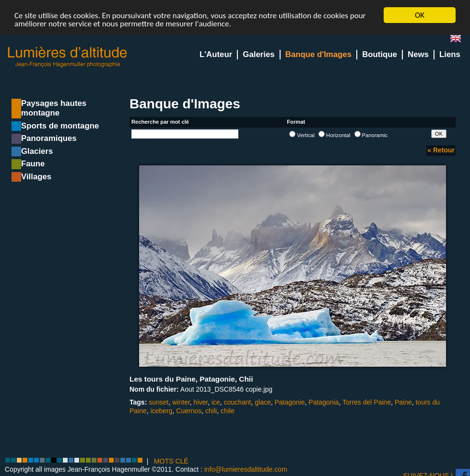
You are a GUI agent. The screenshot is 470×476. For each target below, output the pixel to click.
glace (263, 402)
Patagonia (323, 402)
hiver (201, 402)
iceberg (162, 410)
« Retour (441, 150)
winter (181, 402)
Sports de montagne (60, 126)
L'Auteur (216, 54)
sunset (159, 402)
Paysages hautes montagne (54, 108)
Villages (36, 177)
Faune (33, 164)
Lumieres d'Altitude (68, 57)
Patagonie (290, 402)
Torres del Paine (367, 402)
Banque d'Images (318, 54)
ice (216, 402)
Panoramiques (49, 138)
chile (228, 410)
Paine (403, 402)
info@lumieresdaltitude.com (246, 469)
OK (420, 15)
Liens (450, 54)
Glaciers (37, 151)
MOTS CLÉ (171, 461)
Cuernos (189, 410)
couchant (238, 402)
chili (211, 410)
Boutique (380, 54)
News (418, 54)
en (459, 41)
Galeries (258, 54)
